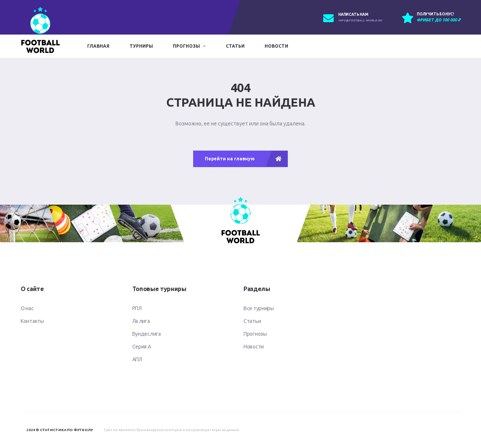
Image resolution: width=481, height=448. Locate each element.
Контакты (32, 321)
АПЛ (137, 359)
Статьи (235, 46)
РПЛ (137, 308)
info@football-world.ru (360, 20)
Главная (98, 46)
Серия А (142, 347)
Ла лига (141, 321)
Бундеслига (147, 334)
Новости (276, 46)
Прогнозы (186, 46)
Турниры (141, 46)
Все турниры (259, 308)
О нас (27, 308)
